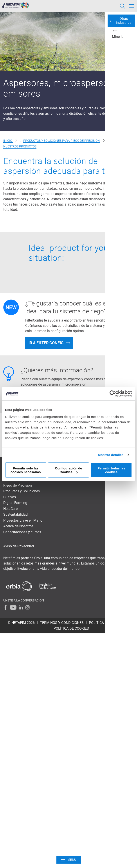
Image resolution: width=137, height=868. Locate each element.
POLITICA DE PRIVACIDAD (109, 623)
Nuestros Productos (20, 146)
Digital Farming (15, 503)
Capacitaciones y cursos (22, 532)
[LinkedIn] (21, 607)
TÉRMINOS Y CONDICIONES (62, 623)
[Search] (123, 6)
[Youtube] (13, 607)
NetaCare (10, 509)
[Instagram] (27, 607)
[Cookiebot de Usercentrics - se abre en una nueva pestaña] (113, 394)
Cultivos (10, 497)
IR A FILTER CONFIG (46, 343)
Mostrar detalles (111, 455)
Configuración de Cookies (68, 470)
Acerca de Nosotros (18, 526)
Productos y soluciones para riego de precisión (62, 141)
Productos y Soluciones (22, 491)
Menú (69, 860)
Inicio (8, 141)
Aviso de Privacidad (19, 546)
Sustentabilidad (15, 514)
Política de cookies (71, 628)
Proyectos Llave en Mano (23, 520)
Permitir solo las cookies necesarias (26, 470)
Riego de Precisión (18, 485)
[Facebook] (5, 607)
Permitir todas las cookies (111, 470)
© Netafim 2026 (21, 623)
